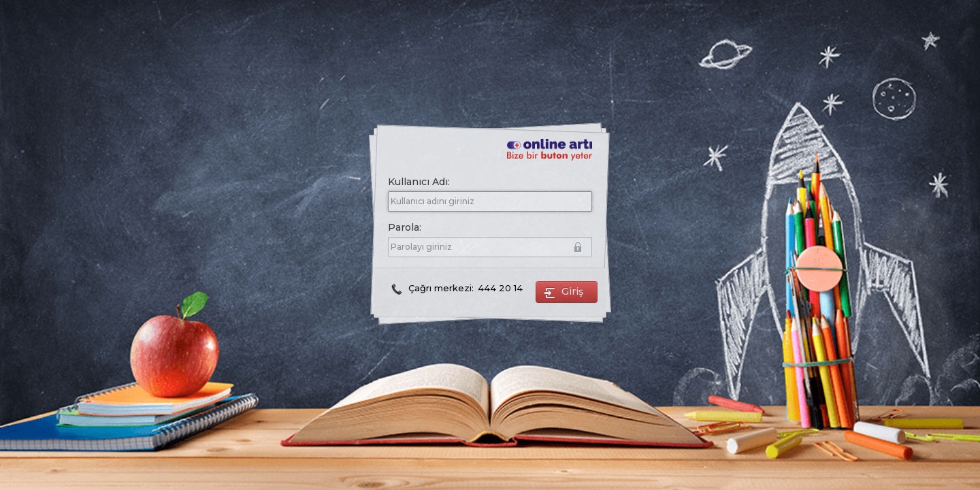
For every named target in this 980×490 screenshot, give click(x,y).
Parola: (487, 229)
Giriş (567, 292)
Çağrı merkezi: (457, 288)
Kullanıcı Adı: (419, 182)
